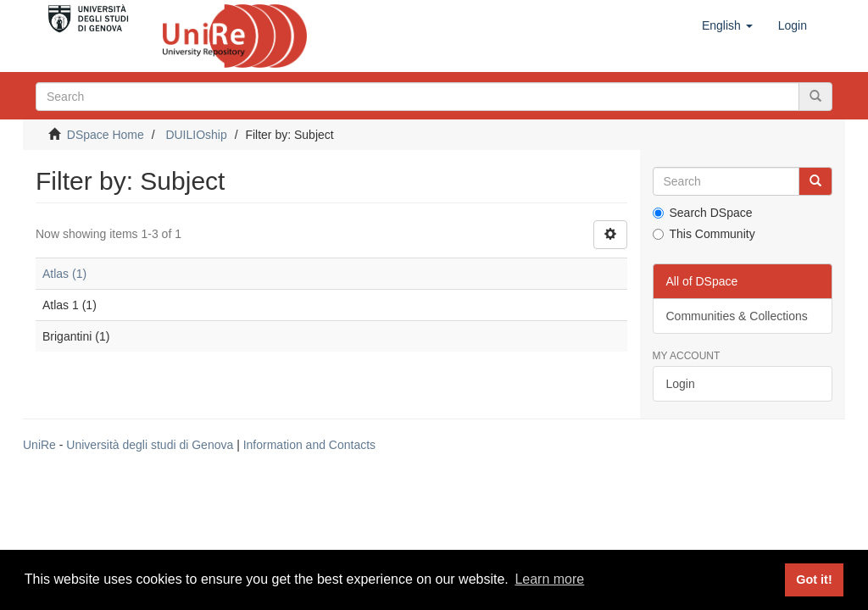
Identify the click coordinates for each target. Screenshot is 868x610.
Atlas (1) (64, 274)
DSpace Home (106, 135)
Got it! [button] (814, 579)
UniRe (39, 445)
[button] (727, 25)
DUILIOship (196, 135)
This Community (704, 234)
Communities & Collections (737, 316)
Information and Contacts (309, 445)
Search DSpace (703, 213)
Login (681, 384)
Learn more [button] (549, 579)
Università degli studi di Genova (150, 445)
